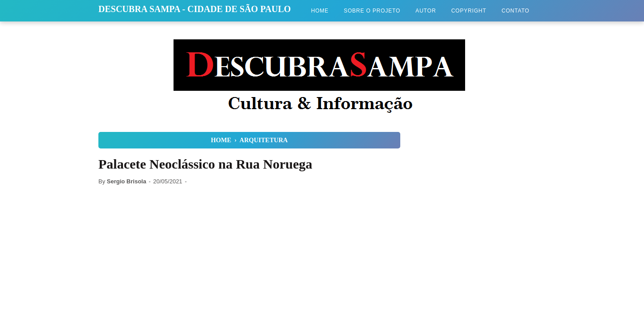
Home (320, 11)
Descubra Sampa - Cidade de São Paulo (195, 9)
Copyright (469, 11)
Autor (426, 11)
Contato (515, 11)
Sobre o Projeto (372, 11)
